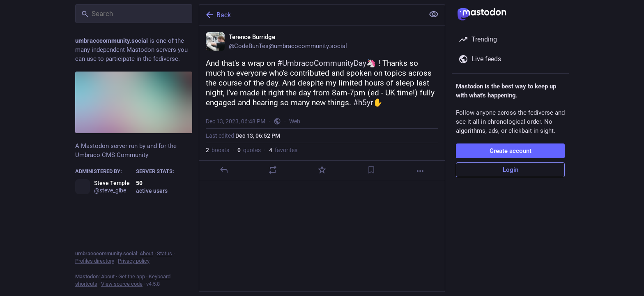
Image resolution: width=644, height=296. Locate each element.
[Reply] (224, 170)
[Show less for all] (434, 14)
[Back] (311, 15)
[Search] (134, 14)
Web (295, 121)
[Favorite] (322, 170)
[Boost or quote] (273, 170)
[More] (420, 171)
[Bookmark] (371, 170)
